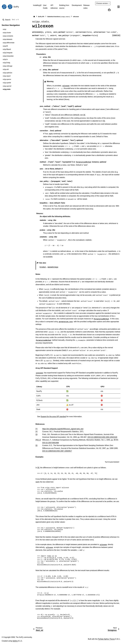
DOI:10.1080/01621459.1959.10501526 (102, 437)
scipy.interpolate (8, 56)
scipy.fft (5, 46)
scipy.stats (7, 89)
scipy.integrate (8, 53)
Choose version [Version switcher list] (102, 3)
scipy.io (5, 59)
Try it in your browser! (112, 462)
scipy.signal (7, 76)
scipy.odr (6, 69)
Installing (36, 5)
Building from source (64, 7)
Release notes (86, 7)
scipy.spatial (7, 83)
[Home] (34, 17)
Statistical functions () (59, 17)
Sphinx (15, 641)
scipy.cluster (7, 33)
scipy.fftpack (7, 49)
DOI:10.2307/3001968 (51, 443)
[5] (104, 121)
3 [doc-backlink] (36, 434)
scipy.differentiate (9, 43)
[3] (60, 121)
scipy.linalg (6, 63)
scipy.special (7, 86)
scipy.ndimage (8, 66)
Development (77, 5)
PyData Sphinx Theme (106, 639)
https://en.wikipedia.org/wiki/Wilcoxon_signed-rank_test (63, 429)
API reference (54, 7)
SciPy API (41, 17)
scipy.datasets (7, 39)
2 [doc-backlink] (40, 440)
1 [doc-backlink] (38, 440)
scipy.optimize (7, 73)
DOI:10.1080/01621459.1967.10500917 (57, 451)
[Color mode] (114, 3)
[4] (84, 115)
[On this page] (118, 7)
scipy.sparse (7, 79)
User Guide (45, 7)
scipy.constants (8, 36)
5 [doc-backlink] (36, 445)
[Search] (11, 20)
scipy (4, 29)
